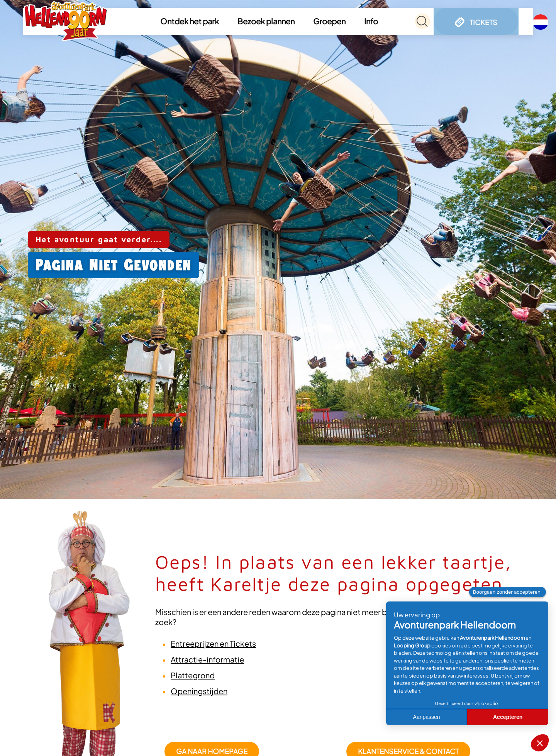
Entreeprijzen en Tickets (213, 643)
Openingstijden (199, 691)
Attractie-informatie (207, 659)
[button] (195, 21)
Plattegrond (193, 675)
